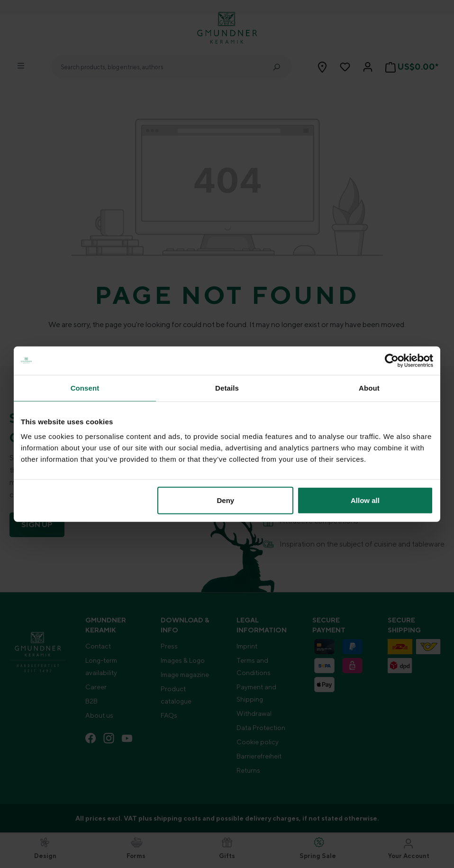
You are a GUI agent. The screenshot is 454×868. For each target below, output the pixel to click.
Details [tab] (227, 388)
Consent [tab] (85, 388)
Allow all (365, 500)
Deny (226, 500)
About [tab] (369, 388)
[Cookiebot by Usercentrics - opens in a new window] (392, 360)
